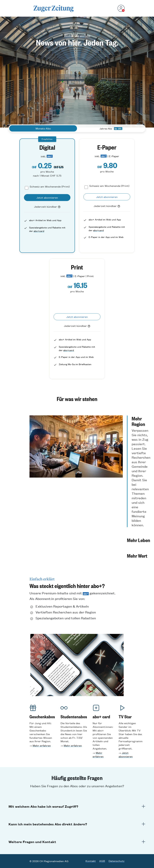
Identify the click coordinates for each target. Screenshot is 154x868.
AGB (102, 861)
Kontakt (91, 861)
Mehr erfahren (42, 745)
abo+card (39, 231)
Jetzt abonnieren (126, 754)
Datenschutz (117, 861)
